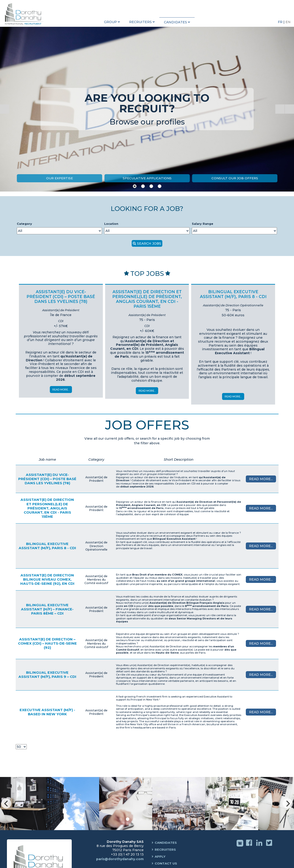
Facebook (250, 846)
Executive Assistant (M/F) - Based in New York (47, 712)
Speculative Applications (147, 178)
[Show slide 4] (160, 186)
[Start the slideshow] (280, 109)
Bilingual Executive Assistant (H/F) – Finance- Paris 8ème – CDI (47, 609)
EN (288, 22)
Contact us (167, 864)
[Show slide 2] (143, 186)
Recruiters (166, 850)
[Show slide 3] (151, 186)
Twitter (270, 846)
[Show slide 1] (135, 186)
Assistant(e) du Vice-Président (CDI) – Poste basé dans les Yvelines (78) (47, 479)
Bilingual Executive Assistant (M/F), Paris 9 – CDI (47, 675)
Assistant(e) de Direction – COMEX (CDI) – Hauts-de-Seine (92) (47, 643)
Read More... (61, 390)
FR (281, 22)
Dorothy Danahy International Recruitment (25, 14)
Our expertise (59, 178)
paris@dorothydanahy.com (120, 859)
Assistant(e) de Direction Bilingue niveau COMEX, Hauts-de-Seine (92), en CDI (47, 579)
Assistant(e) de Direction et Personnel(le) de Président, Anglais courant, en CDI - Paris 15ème (47, 508)
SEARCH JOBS (149, 244)
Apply (161, 857)
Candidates (167, 843)
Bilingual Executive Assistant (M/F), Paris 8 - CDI (47, 546)
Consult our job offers (235, 178)
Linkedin (260, 846)
